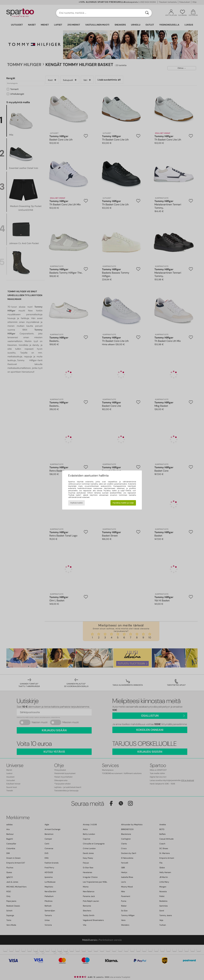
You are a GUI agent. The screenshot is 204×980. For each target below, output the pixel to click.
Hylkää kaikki (76, 503)
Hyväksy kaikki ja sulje (123, 503)
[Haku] (147, 13)
